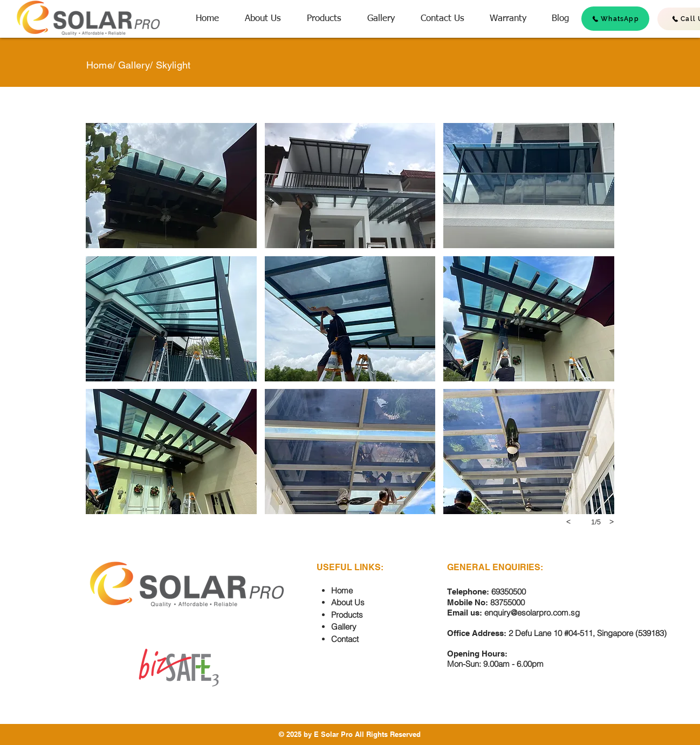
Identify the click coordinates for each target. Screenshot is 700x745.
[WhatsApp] (615, 19)
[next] (612, 522)
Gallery (134, 65)
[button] (171, 186)
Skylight (173, 65)
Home (99, 65)
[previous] (568, 522)
